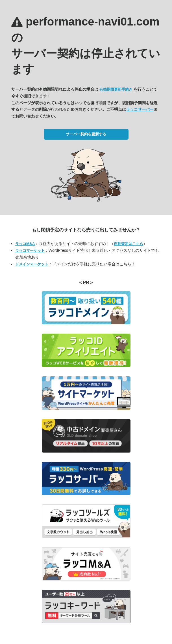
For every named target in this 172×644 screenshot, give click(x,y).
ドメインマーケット (32, 264)
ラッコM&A (25, 244)
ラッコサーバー (140, 109)
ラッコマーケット (30, 250)
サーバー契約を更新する (86, 134)
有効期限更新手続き (116, 89)
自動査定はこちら (129, 244)
